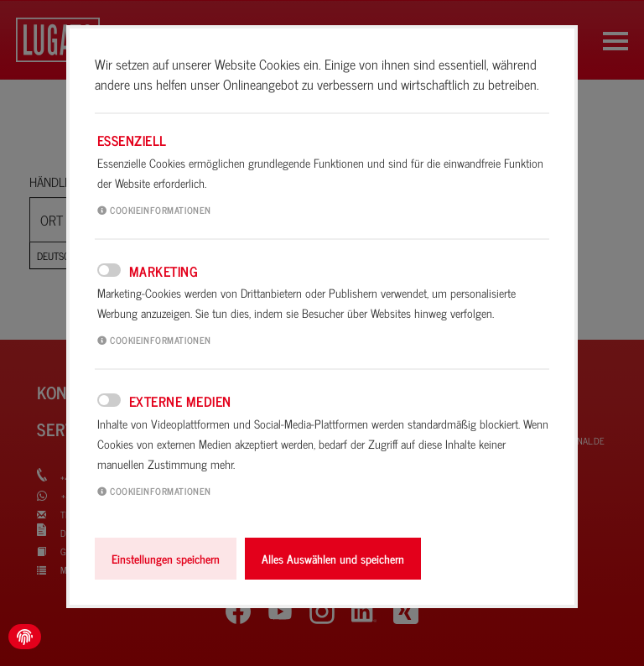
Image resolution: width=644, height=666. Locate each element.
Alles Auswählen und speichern (333, 559)
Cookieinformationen (154, 210)
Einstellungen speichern (166, 559)
